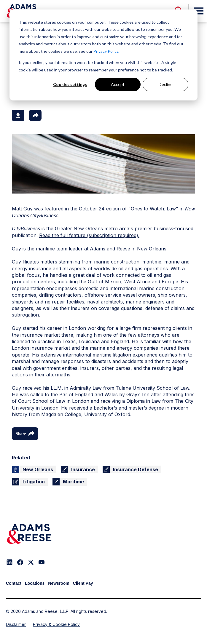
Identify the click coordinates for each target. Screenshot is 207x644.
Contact (14, 583)
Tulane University (135, 388)
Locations (35, 583)
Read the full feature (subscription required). (89, 235)
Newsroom (59, 583)
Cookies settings (70, 84)
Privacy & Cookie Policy (56, 624)
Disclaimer (16, 624)
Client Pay (83, 583)
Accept (118, 84)
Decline (166, 84)
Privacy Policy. (106, 51)
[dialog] (103, 55)
